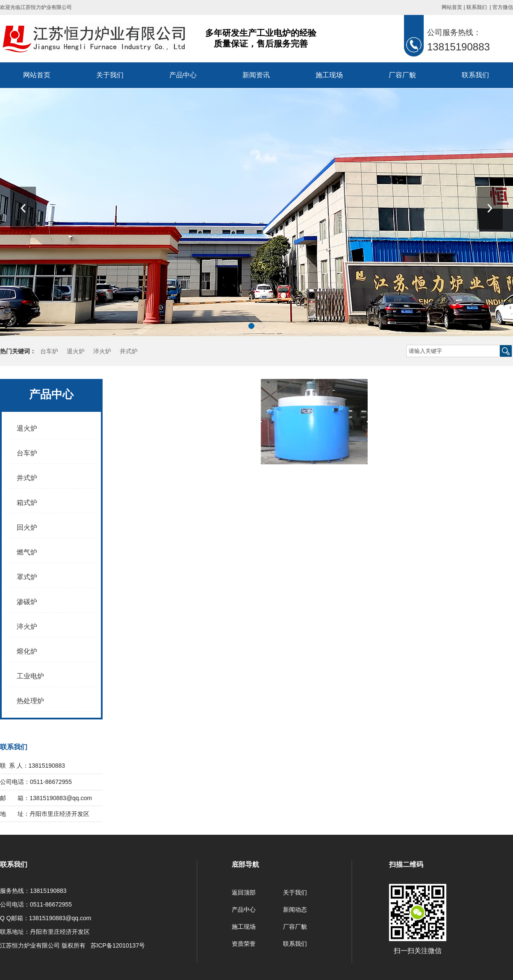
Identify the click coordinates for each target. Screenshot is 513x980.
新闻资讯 (256, 75)
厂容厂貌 (402, 75)
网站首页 (452, 7)
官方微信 (503, 7)
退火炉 (76, 351)
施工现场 (329, 75)
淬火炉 (102, 351)
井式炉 (129, 351)
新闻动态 (295, 910)
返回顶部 (244, 892)
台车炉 (49, 351)
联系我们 (477, 7)
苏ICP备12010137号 (118, 945)
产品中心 (183, 75)
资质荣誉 (244, 944)
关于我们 (110, 75)
